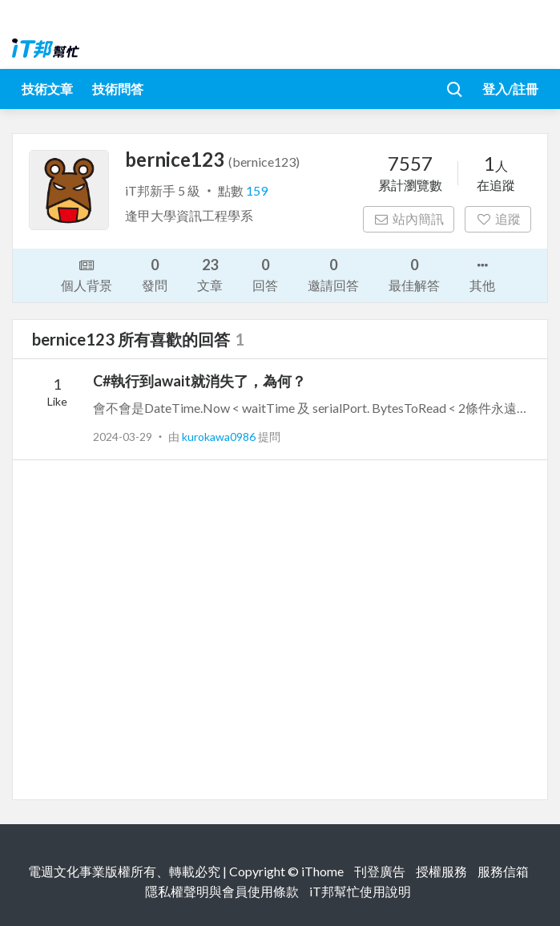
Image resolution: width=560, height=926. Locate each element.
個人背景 (87, 274)
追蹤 (498, 218)
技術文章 (47, 89)
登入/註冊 (510, 89)
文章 (210, 274)
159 (257, 190)
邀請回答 (333, 274)
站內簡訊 (409, 218)
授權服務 (441, 871)
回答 (265, 274)
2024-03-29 (123, 437)
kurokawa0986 (220, 437)
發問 (155, 274)
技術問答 (118, 89)
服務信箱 (503, 871)
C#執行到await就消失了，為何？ (199, 381)
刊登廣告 (380, 871)
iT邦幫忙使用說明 (360, 891)
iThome (322, 871)
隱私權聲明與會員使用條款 (222, 891)
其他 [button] (482, 274)
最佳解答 (414, 274)
